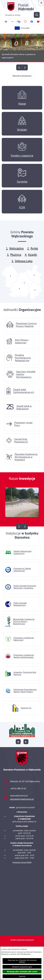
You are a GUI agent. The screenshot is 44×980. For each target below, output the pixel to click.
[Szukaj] (37, 15)
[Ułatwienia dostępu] (6, 22)
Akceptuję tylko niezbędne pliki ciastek (22, 972)
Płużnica (16, 258)
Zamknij (22, 976)
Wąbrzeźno (16, 252)
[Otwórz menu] (41, 3)
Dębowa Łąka (24, 265)
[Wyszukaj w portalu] (22, 15)
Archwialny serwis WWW (22, 862)
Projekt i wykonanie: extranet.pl (22, 940)
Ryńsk (34, 252)
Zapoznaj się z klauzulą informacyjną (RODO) (22, 961)
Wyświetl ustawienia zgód (22, 967)
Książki (33, 258)
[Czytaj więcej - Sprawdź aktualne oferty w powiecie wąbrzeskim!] (22, 48)
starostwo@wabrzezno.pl (22, 799)
